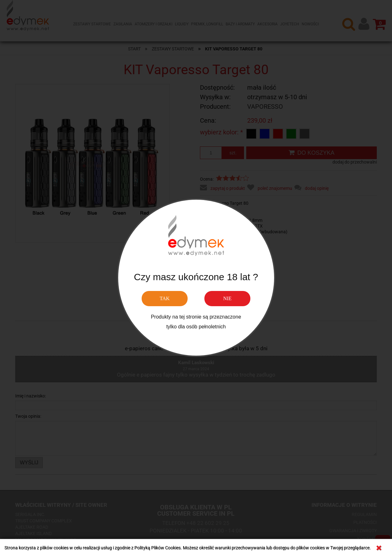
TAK (165, 298)
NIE (227, 298)
